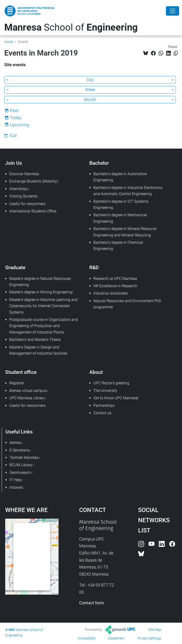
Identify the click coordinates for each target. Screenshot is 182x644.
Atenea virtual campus (28, 391)
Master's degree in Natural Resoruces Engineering (40, 282)
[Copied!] (176, 53)
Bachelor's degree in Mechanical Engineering (120, 218)
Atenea (15, 443)
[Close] (173, 11)
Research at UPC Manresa (115, 279)
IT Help (15, 480)
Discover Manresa (24, 174)
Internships (18, 189)
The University (105, 391)
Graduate (15, 267)
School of (71, 27)
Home (9, 42)
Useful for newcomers (27, 204)
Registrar (17, 383)
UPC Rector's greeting (111, 383)
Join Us (14, 163)
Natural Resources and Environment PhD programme (127, 304)
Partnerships (104, 406)
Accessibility (87, 638)
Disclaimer (116, 638)
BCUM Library (21, 465)
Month (90, 100)
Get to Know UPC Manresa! (116, 398)
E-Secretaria (19, 450)
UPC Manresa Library (27, 398)
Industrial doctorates (111, 293)
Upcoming (20, 125)
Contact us (102, 413)
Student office (21, 372)
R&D (94, 267)
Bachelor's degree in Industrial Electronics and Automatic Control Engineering (128, 191)
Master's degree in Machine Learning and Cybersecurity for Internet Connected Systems (43, 306)
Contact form (92, 603)
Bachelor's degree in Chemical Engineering (118, 246)
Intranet (16, 487)
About (96, 372)
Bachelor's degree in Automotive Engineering (120, 177)
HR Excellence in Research (115, 286)
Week (90, 90)
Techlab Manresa (24, 458)
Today (16, 118)
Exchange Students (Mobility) (34, 181)
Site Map (155, 630)
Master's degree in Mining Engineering (41, 292)
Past (14, 110)
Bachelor (99, 163)
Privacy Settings (149, 638)
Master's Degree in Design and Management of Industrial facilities (38, 350)
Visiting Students (23, 196)
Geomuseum (20, 472)
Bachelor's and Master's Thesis (35, 340)
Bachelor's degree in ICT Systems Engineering (121, 204)
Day (90, 80)
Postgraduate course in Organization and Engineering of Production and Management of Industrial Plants (43, 326)
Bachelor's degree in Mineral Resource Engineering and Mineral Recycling (125, 232)
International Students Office (33, 211)
